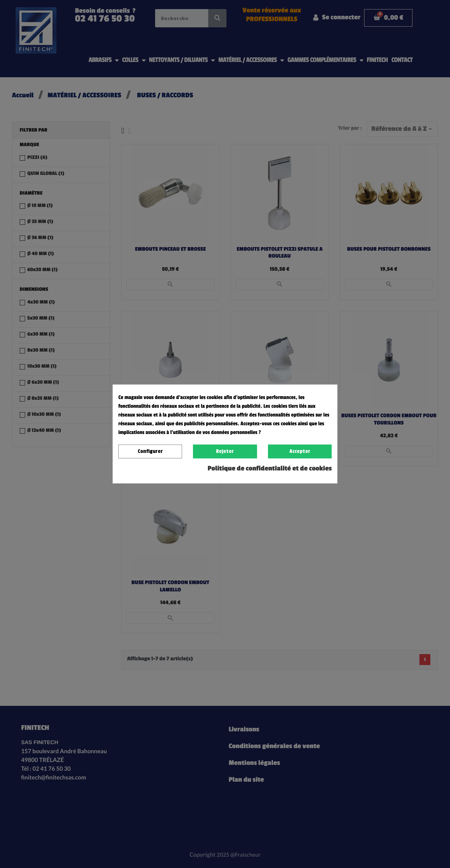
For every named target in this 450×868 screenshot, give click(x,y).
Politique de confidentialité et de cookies (270, 469)
